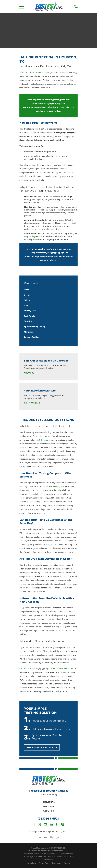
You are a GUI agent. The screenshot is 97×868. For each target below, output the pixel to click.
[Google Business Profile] (46, 824)
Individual (48, 802)
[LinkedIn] (51, 824)
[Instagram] (63, 824)
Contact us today (27, 669)
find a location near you (64, 669)
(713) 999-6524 (55, 103)
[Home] (49, 7)
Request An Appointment (42, 747)
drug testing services (33, 236)
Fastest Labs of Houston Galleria (36, 72)
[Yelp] (57, 824)
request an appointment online (38, 107)
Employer (48, 806)
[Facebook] (34, 824)
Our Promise (32, 403)
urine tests (55, 486)
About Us (30, 373)
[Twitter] (40, 824)
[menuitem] (48, 290)
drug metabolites (48, 440)
